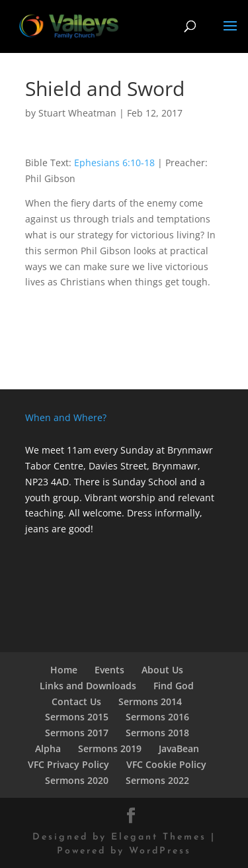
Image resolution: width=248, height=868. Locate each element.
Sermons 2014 (150, 701)
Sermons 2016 (157, 717)
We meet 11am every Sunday (89, 450)
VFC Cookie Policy (166, 764)
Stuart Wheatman (77, 113)
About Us (162, 670)
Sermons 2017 (77, 733)
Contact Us (76, 701)
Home (64, 670)
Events (109, 670)
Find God (174, 686)
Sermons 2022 (157, 780)
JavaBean (179, 748)
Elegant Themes (159, 837)
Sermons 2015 (77, 717)
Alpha (48, 748)
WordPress (160, 851)
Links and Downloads (88, 686)
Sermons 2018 (157, 733)
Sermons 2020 (77, 780)
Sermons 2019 (110, 748)
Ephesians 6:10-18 (114, 163)
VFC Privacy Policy (68, 764)
